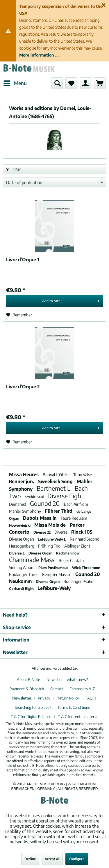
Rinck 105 (82, 532)
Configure (77, 859)
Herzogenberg (22, 546)
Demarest (18, 504)
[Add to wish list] (19, 315)
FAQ (89, 698)
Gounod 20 (45, 503)
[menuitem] (15, 83)
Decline (30, 859)
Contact (57, 689)
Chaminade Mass (32, 560)
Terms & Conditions (74, 707)
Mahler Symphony (25, 511)
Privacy (44, 698)
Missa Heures (24, 474)
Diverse (61, 532)
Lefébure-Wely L (52, 539)
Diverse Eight (65, 496)
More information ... (39, 55)
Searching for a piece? (33, 707)
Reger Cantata (71, 560)
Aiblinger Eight (77, 546)
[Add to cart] (54, 301)
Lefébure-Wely (54, 588)
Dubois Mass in (40, 518)
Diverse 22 (42, 532)
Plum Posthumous (54, 568)
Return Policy (68, 698)
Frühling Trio (50, 546)
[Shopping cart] (100, 83)
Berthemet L (54, 488)
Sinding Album (22, 567)
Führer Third (59, 511)
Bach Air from (76, 504)
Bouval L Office (57, 475)
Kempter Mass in (57, 574)
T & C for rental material (78, 717)
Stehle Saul (35, 497)
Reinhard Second (85, 539)
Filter (14, 169)
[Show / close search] (57, 83)
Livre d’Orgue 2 (23, 387)
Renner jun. (22, 481)
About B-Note (28, 679)
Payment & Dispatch (27, 689)
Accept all (52, 859)
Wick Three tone (86, 568)
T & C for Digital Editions (31, 717)
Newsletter (22, 698)
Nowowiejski (20, 525)
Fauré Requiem (74, 518)
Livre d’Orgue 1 (23, 260)
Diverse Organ (22, 539)
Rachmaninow (68, 553)
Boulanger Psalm (78, 581)
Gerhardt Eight (22, 589)
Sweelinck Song (56, 481)
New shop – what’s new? (67, 679)
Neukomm (21, 581)
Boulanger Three (24, 574)
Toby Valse (83, 475)
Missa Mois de (51, 525)
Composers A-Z (82, 689)
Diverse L (17, 553)
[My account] (85, 83)
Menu (15, 82)
